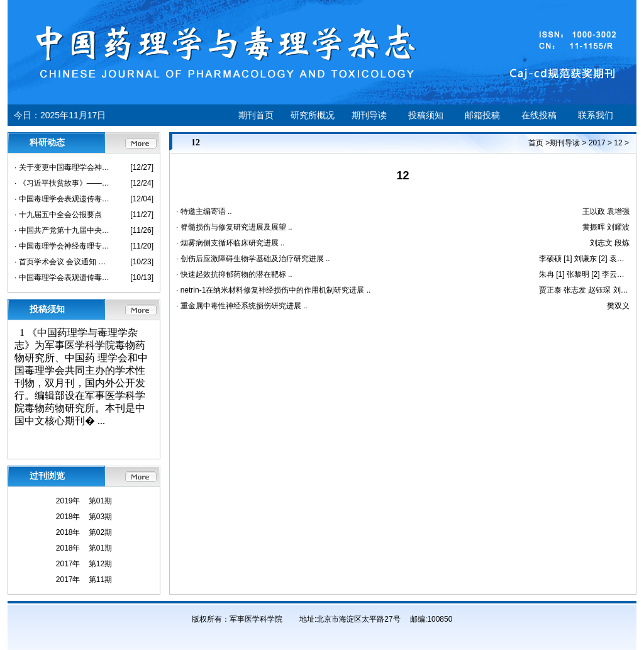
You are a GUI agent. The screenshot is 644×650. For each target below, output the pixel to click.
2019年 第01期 (84, 501)
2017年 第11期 (84, 580)
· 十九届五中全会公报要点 (58, 215)
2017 (597, 143)
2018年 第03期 (84, 517)
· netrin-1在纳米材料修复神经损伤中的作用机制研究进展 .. (273, 290)
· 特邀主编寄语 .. (204, 211)
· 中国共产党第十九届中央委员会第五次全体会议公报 (63, 230)
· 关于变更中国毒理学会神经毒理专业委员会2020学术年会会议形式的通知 (63, 167)
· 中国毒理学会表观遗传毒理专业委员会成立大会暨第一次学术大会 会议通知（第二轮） (63, 199)
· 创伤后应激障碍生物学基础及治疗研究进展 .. (253, 259)
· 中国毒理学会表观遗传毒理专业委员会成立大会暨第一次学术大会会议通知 (63, 277)
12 (618, 143)
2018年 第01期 (84, 548)
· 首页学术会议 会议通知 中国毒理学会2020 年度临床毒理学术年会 (63, 262)
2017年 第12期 (84, 564)
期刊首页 (256, 115)
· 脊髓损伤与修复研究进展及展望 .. (234, 227)
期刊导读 (369, 115)
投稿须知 (426, 115)
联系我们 (596, 115)
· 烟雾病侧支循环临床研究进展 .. (230, 243)
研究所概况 (313, 115)
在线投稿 (539, 115)
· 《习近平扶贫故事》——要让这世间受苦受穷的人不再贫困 (63, 183)
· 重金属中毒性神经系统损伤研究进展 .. (242, 306)
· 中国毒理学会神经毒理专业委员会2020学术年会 (63, 246)
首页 (536, 143)
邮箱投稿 (482, 115)
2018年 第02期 (84, 532)
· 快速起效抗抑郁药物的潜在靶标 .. (234, 274)
